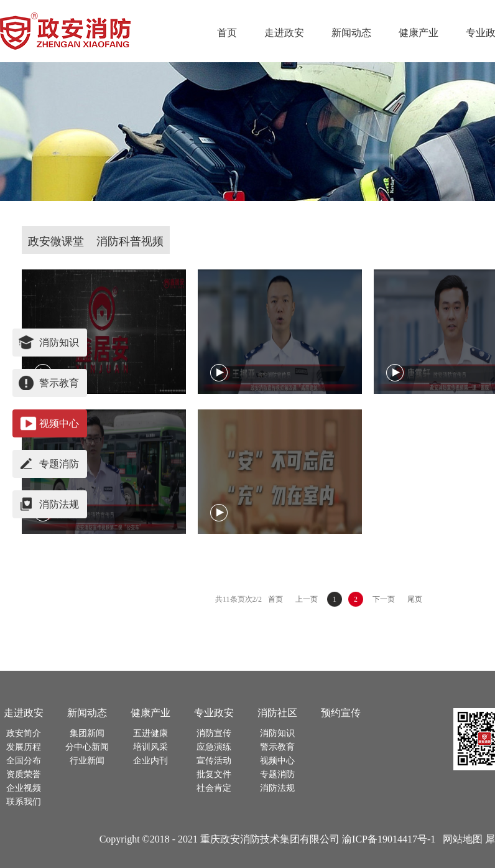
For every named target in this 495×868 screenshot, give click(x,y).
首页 (227, 33)
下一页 (384, 599)
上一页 (307, 599)
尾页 (415, 599)
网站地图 (460, 839)
